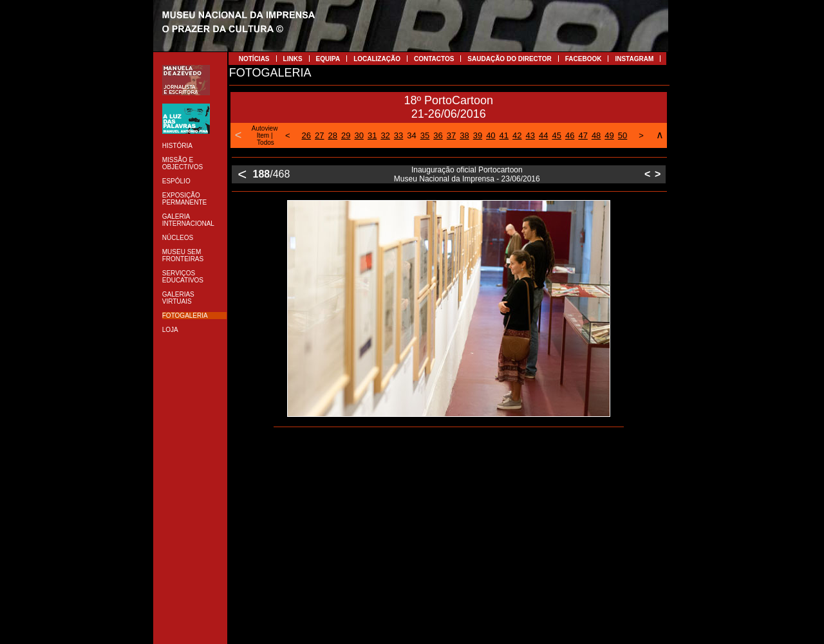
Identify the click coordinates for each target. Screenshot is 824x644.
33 (398, 135)
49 (609, 135)
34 (411, 135)
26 (306, 135)
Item (263, 135)
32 (385, 135)
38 (464, 135)
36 (438, 135)
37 (451, 135)
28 (333, 135)
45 (556, 135)
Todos (266, 143)
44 (543, 135)
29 (346, 135)
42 (517, 135)
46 (570, 135)
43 (530, 135)
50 (623, 135)
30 (359, 135)
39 (478, 135)
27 (319, 135)
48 (596, 135)
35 (425, 135)
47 (583, 135)
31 (372, 135)
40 (491, 135)
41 (504, 135)
